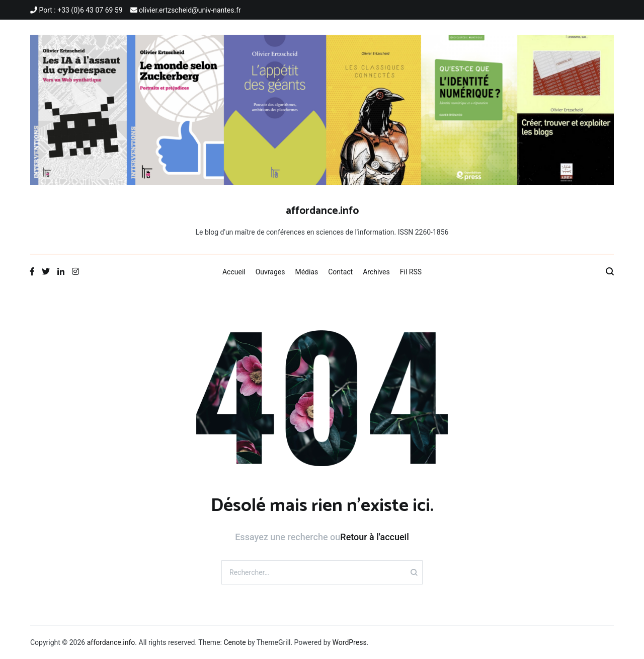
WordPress (350, 642)
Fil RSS (411, 272)
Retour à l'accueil (374, 537)
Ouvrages (270, 272)
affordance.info (322, 211)
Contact (340, 272)
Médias (306, 272)
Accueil (234, 272)
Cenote (234, 642)
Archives (376, 272)
